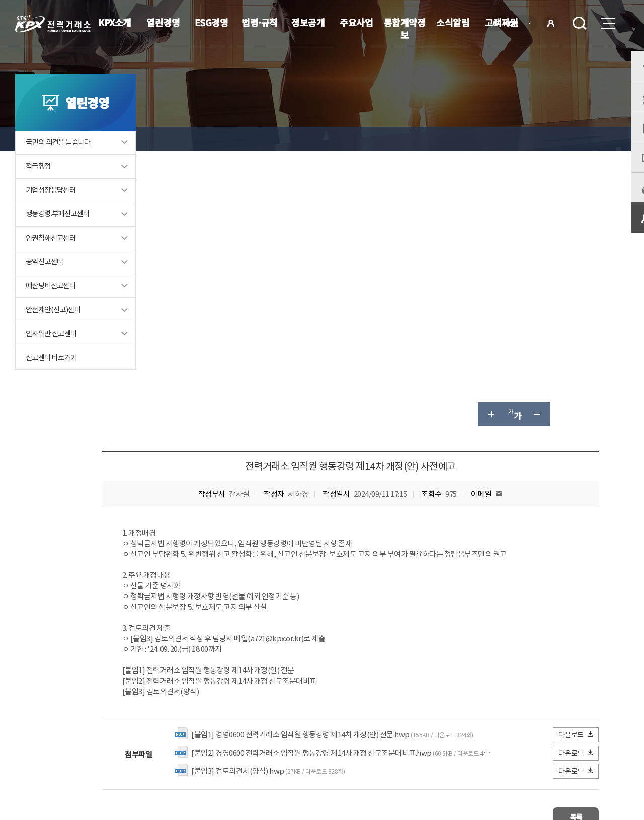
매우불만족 (347, 649)
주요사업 (356, 22)
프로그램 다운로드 (337, 747)
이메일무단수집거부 (264, 747)
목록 (569, 540)
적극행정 (39, 187)
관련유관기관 (570, 746)
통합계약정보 (405, 28)
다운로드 (576, 459)
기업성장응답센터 (53, 211)
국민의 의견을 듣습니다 (61, 163)
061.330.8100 (311, 777)
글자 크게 (490, 139)
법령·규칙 (260, 22)
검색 (580, 23)
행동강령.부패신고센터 (60, 235)
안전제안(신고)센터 (55, 332)
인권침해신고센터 (53, 259)
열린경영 (163, 22)
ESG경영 (212, 22)
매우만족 (191, 649)
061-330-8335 (317, 604)
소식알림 (453, 22)
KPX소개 (115, 22)
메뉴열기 (607, 20)
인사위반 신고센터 (53, 356)
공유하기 (562, 139)
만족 (231, 649)
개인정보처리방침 (191, 747)
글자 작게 (538, 139)
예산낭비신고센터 (53, 308)
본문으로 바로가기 (0, 0)
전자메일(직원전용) (410, 747)
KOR (513, 24)
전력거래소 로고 (53, 24)
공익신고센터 (46, 284)
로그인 (551, 23)
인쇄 (587, 139)
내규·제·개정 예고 (249, 139)
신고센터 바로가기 (53, 380)
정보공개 (308, 22)
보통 (263, 649)
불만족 (300, 649)
